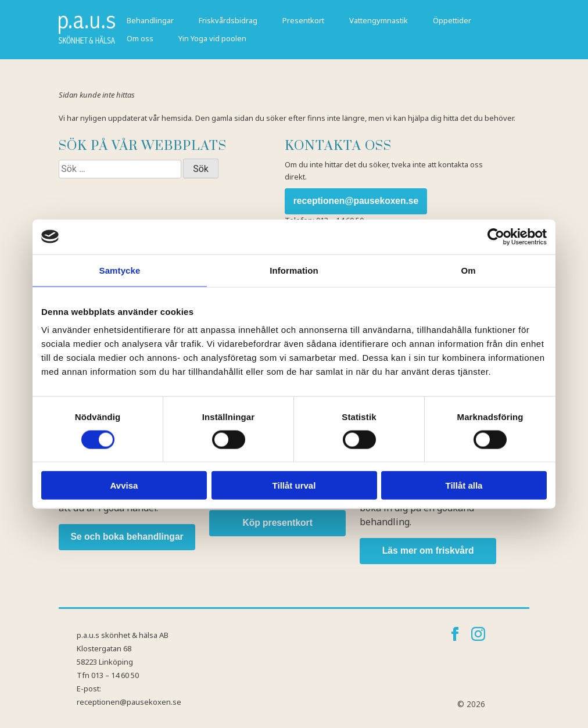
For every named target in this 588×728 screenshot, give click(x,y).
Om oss (140, 38)
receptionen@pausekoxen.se (356, 201)
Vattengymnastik (379, 20)
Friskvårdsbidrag (228, 20)
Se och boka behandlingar (127, 537)
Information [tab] (294, 270)
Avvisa (124, 485)
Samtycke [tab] (120, 270)
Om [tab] (468, 270)
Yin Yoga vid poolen (212, 38)
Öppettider (452, 20)
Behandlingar (150, 20)
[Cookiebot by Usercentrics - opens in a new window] (496, 236)
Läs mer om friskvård (428, 551)
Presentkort (303, 20)
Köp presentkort (277, 523)
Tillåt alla (464, 485)
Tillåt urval (294, 485)
